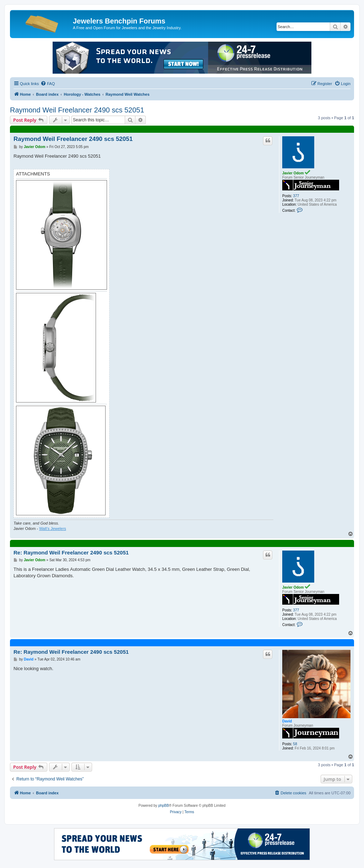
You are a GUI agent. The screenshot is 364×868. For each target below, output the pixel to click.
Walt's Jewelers (53, 528)
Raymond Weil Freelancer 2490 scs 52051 (77, 110)
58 (295, 744)
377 (296, 196)
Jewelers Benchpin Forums (119, 21)
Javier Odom (293, 173)
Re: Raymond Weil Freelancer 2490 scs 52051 (71, 553)
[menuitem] (48, 84)
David (287, 721)
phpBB (164, 806)
